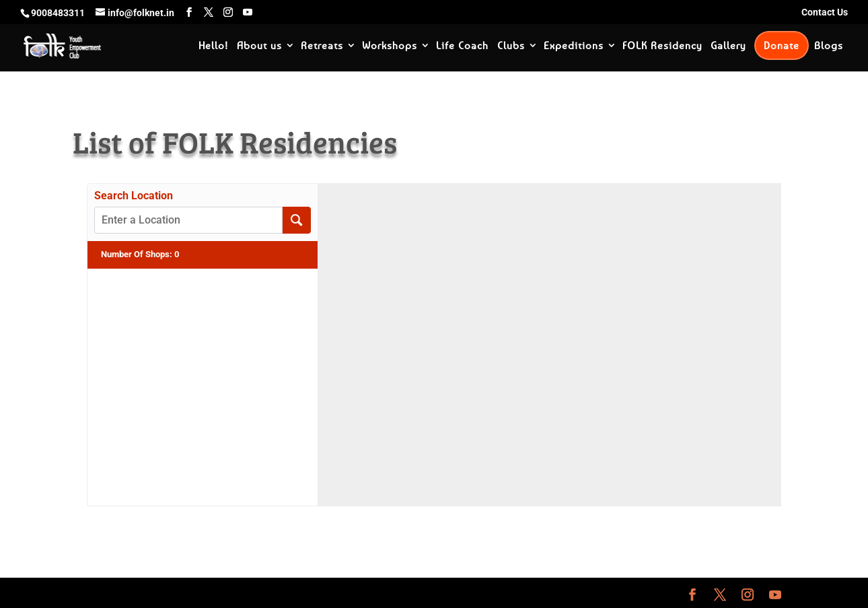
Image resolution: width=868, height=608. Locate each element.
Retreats (322, 46)
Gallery (728, 46)
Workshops (390, 46)
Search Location (134, 196)
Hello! (213, 46)
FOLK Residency (662, 46)
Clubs (511, 46)
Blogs (829, 46)
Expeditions (574, 46)
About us (259, 46)
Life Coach (462, 46)
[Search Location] (296, 220)
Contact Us (825, 12)
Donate (782, 45)
